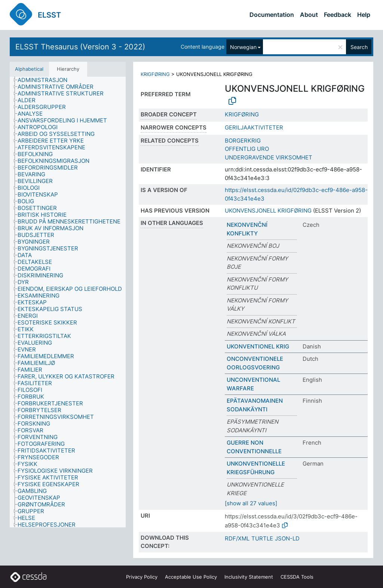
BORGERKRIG (243, 141)
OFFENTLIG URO (247, 149)
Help (364, 15)
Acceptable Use (191, 577)
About (309, 15)
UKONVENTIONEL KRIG (258, 346)
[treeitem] (46, 80)
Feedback (338, 15)
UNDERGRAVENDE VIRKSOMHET (269, 157)
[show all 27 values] (251, 503)
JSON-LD (287, 538)
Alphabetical (29, 69)
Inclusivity (249, 577)
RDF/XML (237, 538)
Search (359, 47)
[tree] (68, 302)
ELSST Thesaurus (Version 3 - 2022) (80, 47)
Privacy (142, 577)
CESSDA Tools (297, 577)
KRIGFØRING (155, 74)
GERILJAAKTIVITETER (254, 127)
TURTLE (262, 538)
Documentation (272, 15)
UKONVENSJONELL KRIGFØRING (268, 211)
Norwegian (243, 47)
